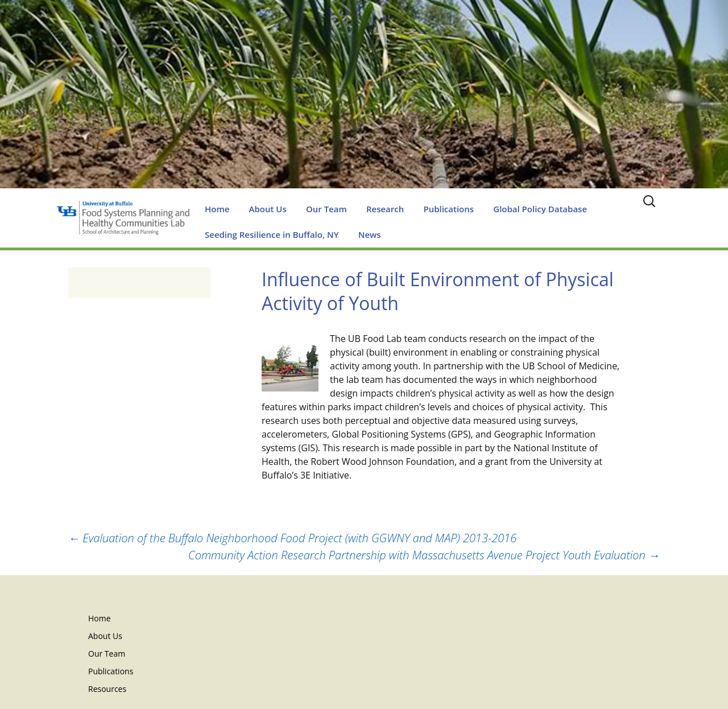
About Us (268, 209)
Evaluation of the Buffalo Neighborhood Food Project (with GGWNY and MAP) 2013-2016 (292, 538)
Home (217, 209)
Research (385, 209)
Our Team (326, 209)
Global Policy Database (540, 209)
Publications (448, 209)
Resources (107, 689)
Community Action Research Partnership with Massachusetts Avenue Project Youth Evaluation (424, 555)
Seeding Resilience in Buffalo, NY (272, 234)
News (370, 234)
